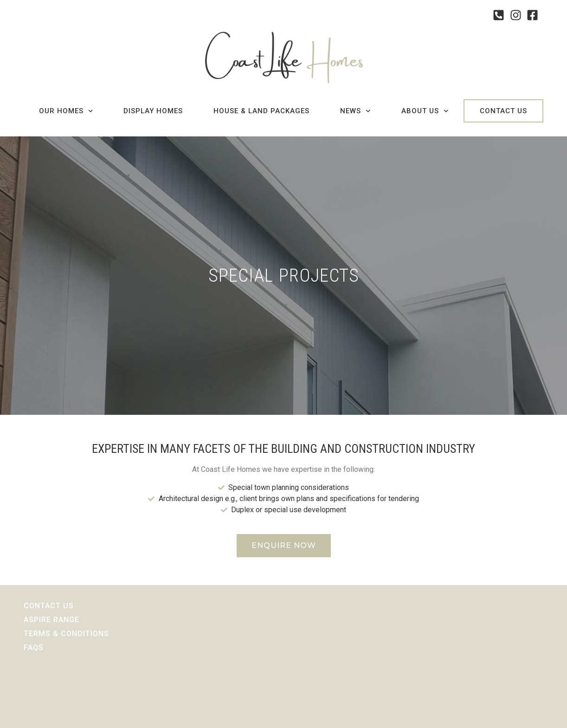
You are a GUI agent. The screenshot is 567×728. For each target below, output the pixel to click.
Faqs (34, 647)
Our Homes (66, 111)
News (355, 111)
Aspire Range (52, 620)
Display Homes (153, 111)
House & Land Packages (261, 111)
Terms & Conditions (66, 634)
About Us (425, 111)
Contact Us (503, 111)
